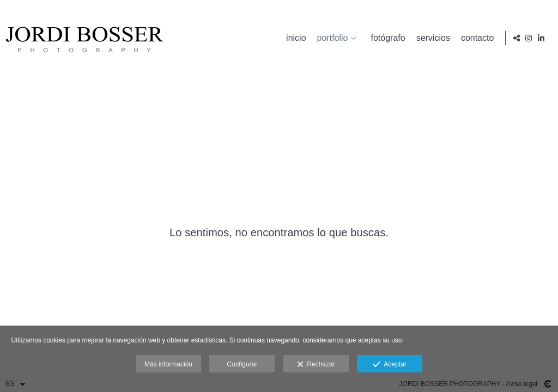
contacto (475, 38)
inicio (294, 38)
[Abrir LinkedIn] (541, 38)
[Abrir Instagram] (529, 38)
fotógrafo (386, 38)
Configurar (242, 364)
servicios (430, 38)
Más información (168, 364)
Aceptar (389, 365)
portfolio (330, 38)
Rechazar (316, 365)
